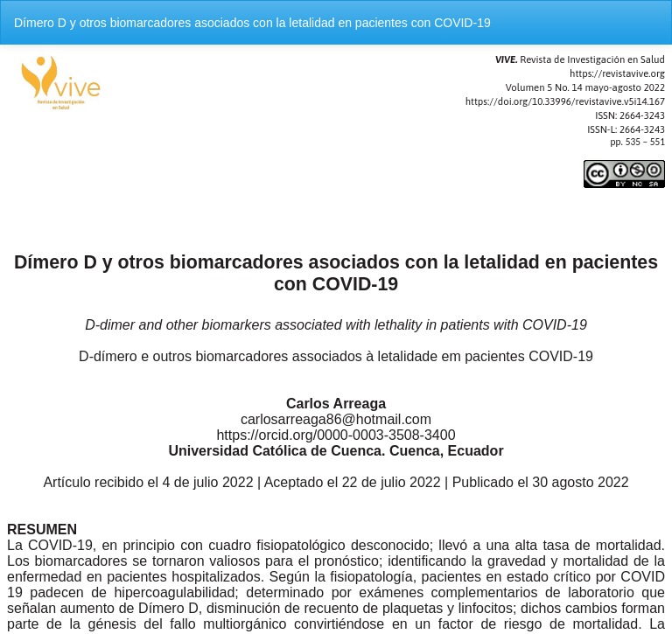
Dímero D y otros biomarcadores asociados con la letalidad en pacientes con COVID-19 (252, 23)
